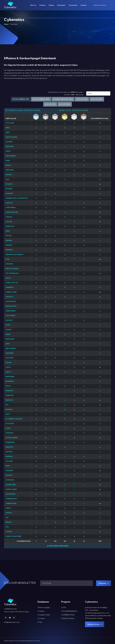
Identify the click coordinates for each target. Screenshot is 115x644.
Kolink (8, 362)
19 (65, 471)
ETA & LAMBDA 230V (41, 99)
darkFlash (10, 226)
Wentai (9, 522)
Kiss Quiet (10, 358)
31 (65, 212)
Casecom (9, 193)
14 (55, 175)
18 (46, 471)
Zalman (9, 532)
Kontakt (84, 5)
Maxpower (10, 377)
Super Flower (11, 489)
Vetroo (9, 513)
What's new (79, 95)
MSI (7, 405)
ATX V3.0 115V (82, 99)
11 (65, 184)
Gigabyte (9, 297)
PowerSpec (10, 442)
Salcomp (9, 461)
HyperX (9, 330)
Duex (8, 231)
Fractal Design (12, 269)
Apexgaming (11, 156)
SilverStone (11, 485)
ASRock (9, 175)
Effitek (9, 236)
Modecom (10, 395)
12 (65, 180)
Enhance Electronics (15, 254)
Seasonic (9, 471)
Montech (9, 400)
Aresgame (10, 170)
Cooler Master (12, 212)
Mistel (8, 386)
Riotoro (9, 452)
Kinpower (10, 353)
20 (55, 273)
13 (55, 297)
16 (84, 259)
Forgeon (9, 264)
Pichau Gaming (12, 438)
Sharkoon (10, 480)
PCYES (8, 428)
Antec (8, 151)
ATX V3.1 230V (65, 104)
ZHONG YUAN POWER (14, 536)
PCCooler (10, 424)
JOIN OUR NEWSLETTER (20, 583)
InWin (8, 334)
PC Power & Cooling (14, 419)
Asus (8, 179)
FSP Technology (12, 273)
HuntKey (9, 320)
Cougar (9, 222)
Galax (8, 278)
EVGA (8, 259)
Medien (51, 5)
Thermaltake (11, 503)
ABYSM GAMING (11, 137)
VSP (7, 517)
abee (8, 128)
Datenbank (61, 5)
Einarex (9, 240)
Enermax (9, 250)
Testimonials (73, 5)
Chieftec (9, 203)
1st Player (10, 123)
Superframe (10, 494)
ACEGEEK (9, 142)
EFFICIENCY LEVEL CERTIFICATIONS (23, 110)
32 (55, 489)
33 (55, 212)
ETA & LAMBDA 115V (21, 99)
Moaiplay (9, 391)
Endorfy (9, 245)
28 (65, 217)
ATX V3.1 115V (50, 104)
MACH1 (8, 372)
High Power (10, 316)
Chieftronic (11, 208)
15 (55, 367)
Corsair (9, 217)
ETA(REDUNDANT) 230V (63, 99)
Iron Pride (10, 339)
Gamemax (9, 287)
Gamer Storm (11, 292)
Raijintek (9, 447)
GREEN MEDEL (11, 311)
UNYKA (8, 508)
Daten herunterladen (58, 546)
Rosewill (9, 456)
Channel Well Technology (17, 198)
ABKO (8, 132)
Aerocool (10, 146)
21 (55, 292)
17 (55, 180)
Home (6, 24)
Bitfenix (9, 189)
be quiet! (9, 184)
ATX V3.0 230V (97, 99)
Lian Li (8, 367)
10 (55, 259)
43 (55, 504)
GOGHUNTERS (11, 301)
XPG (7, 527)
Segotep (9, 475)
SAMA (8, 466)
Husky (8, 325)
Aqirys (8, 165)
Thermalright (11, 499)
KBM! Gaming (11, 348)
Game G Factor (12, 283)
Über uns (33, 5)
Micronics (10, 381)
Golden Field (11, 306)
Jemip (8, 344)
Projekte (43, 5)
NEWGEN (9, 409)
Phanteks (10, 433)
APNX (8, 161)
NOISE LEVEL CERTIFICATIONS (73, 110)
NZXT (8, 414)
